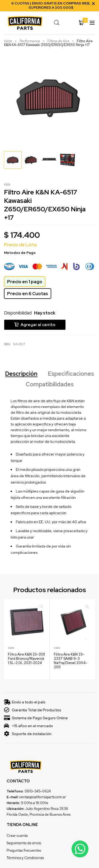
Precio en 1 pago (25, 282)
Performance (30, 41)
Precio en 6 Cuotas (28, 294)
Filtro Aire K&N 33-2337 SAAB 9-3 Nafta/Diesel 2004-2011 (71, 660)
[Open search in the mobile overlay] (58, 23)
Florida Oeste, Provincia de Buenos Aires (39, 814)
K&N (7, 185)
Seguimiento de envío (24, 843)
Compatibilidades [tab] (50, 384)
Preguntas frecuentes (24, 850)
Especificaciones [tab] (71, 374)
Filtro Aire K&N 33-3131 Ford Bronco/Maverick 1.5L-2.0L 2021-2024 (26, 658)
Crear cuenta (17, 835)
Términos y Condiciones (25, 857)
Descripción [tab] (21, 374)
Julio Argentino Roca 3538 (47, 808)
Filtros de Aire (58, 41)
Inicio (8, 41)
